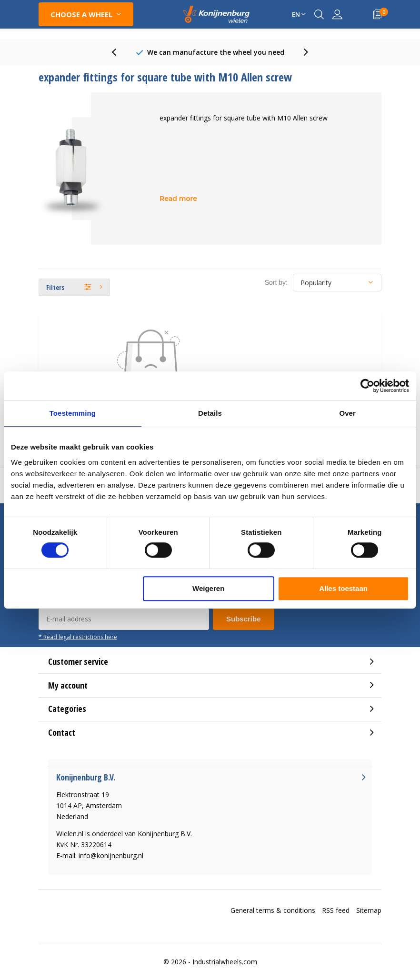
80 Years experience (215, 52)
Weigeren (208, 588)
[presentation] (119, 52)
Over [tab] (347, 413)
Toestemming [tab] (73, 413)
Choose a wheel (81, 14)
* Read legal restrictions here (78, 637)
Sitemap (369, 910)
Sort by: (276, 282)
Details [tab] (210, 413)
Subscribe (244, 619)
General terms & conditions (273, 910)
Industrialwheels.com (225, 962)
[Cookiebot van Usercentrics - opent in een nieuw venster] (367, 386)
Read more (178, 199)
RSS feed (336, 910)
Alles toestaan (343, 588)
